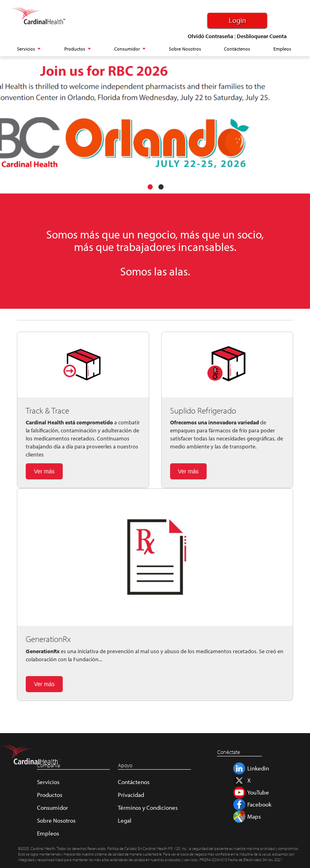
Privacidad (131, 795)
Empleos (48, 833)
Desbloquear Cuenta (262, 36)
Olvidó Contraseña (210, 36)
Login (237, 20)
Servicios (48, 782)
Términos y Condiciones (148, 808)
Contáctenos (134, 782)
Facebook (259, 804)
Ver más (44, 471)
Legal (125, 820)
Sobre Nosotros (56, 820)
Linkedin (258, 768)
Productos (50, 795)
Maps (254, 816)
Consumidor (52, 808)
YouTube (258, 792)
